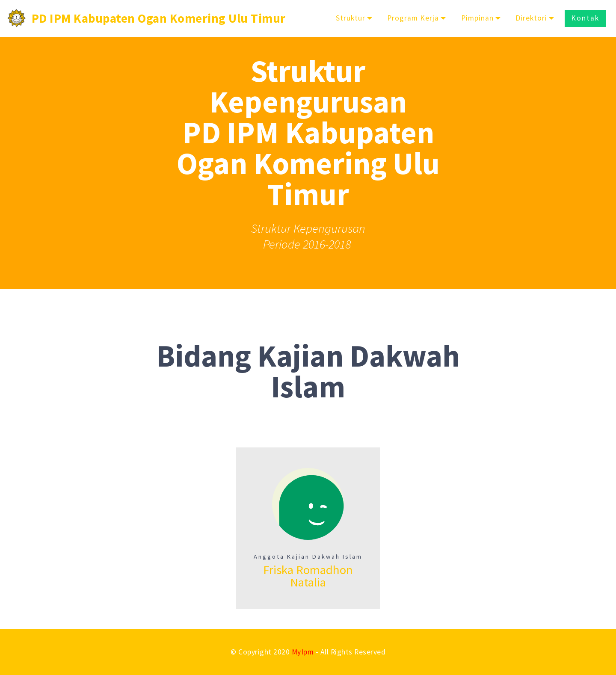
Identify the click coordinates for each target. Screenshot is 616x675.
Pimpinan (477, 18)
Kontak (585, 18)
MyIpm (303, 652)
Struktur (351, 18)
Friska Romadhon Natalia (308, 576)
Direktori (531, 18)
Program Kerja (413, 18)
